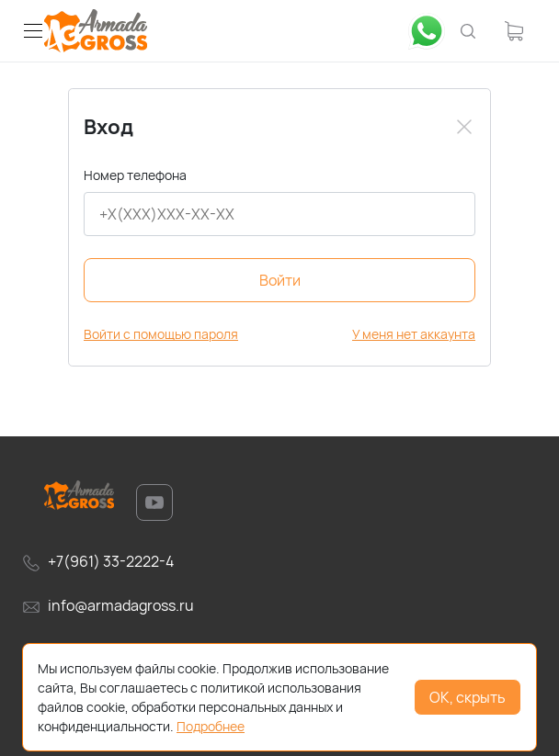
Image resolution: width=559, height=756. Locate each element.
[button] (33, 31)
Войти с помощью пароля (161, 334)
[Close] (464, 127)
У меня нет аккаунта (414, 334)
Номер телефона (135, 175)
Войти (280, 280)
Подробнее (211, 726)
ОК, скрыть (468, 697)
